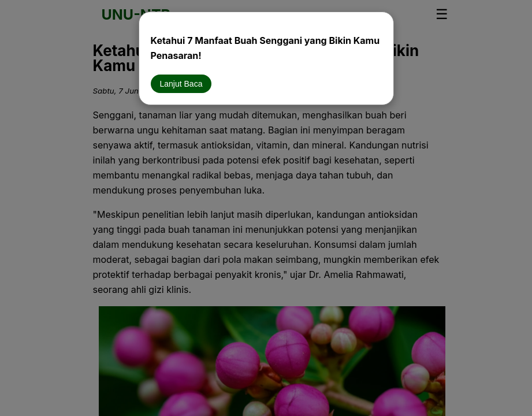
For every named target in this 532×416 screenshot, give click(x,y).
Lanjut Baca (181, 84)
